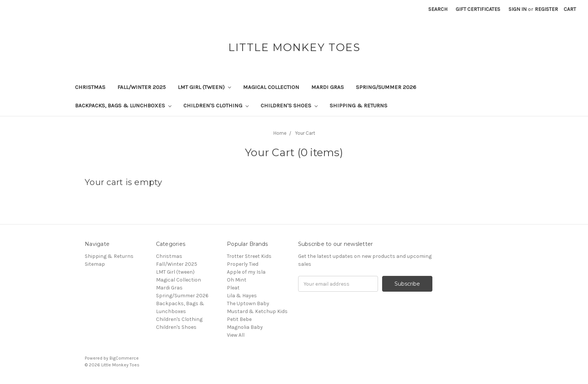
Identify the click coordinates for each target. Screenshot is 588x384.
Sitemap (95, 264)
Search (438, 9)
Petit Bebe (239, 319)
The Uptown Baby (248, 303)
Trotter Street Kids (249, 256)
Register (546, 9)
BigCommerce (124, 358)
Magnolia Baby (245, 327)
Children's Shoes (289, 105)
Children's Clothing (216, 105)
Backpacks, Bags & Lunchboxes (123, 105)
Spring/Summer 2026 (386, 87)
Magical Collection (271, 87)
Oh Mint (237, 280)
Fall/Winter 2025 (142, 87)
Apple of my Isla (246, 272)
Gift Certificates (478, 9)
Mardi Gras (328, 87)
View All (236, 335)
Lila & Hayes (242, 296)
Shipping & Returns (358, 105)
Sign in (517, 9)
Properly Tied (243, 264)
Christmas (90, 87)
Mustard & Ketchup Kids (257, 311)
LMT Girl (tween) (204, 87)
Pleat (233, 288)
